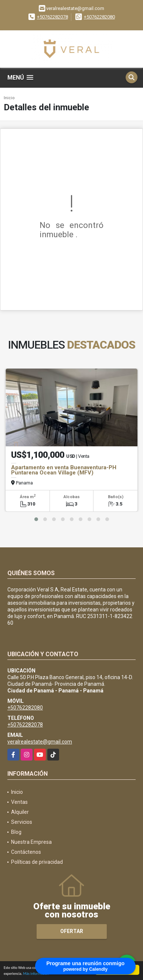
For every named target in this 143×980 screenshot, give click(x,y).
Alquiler (20, 812)
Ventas (19, 802)
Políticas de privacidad (37, 862)
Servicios (22, 822)
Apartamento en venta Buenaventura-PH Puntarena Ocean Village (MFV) (64, 470)
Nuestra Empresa (31, 842)
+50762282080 (99, 17)
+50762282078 (52, 17)
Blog (16, 832)
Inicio (9, 98)
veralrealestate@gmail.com (40, 742)
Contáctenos (26, 852)
